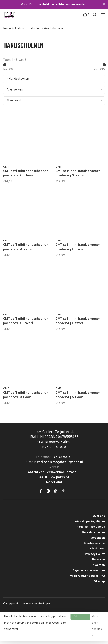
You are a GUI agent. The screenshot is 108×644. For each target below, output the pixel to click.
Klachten (99, 565)
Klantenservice (94, 543)
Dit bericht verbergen (80, 617)
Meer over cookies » (97, 626)
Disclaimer (98, 549)
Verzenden (98, 538)
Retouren (98, 560)
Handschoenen (53, 29)
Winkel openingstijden (90, 522)
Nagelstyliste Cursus (91, 527)
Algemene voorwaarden (89, 571)
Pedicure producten (27, 29)
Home (7, 29)
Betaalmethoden (93, 532)
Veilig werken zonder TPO (87, 576)
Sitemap (99, 581)
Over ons (99, 516)
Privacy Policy (95, 554)
